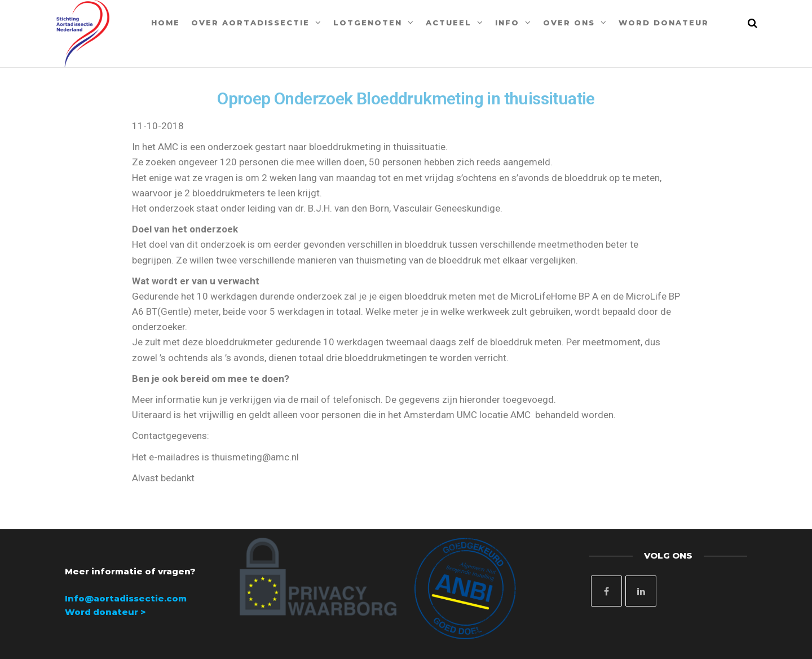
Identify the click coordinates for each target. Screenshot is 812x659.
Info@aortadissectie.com (126, 598)
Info (507, 23)
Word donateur (664, 23)
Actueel (449, 23)
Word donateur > (105, 612)
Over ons (569, 23)
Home (166, 23)
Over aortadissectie (250, 23)
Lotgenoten (368, 23)
